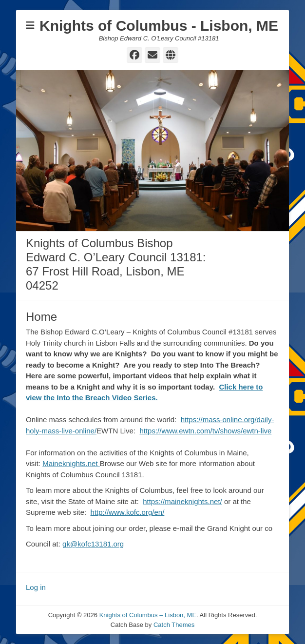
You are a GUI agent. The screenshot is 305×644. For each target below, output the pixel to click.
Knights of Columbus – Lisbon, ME (148, 615)
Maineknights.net (71, 463)
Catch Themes (174, 625)
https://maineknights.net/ (182, 501)
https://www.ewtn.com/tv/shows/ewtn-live (205, 431)
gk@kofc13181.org (93, 544)
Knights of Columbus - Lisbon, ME (159, 26)
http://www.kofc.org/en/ (128, 512)
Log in (36, 587)
